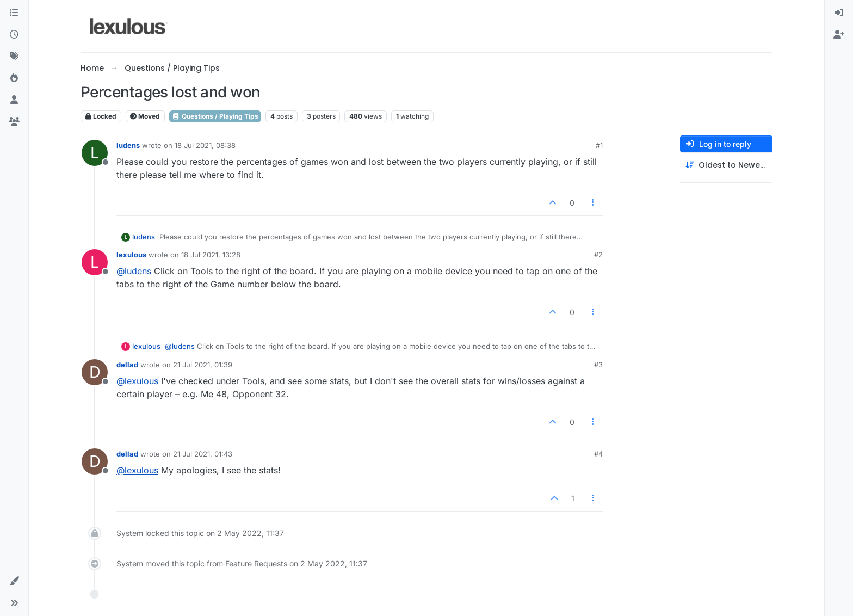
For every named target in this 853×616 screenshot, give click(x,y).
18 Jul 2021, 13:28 (211, 255)
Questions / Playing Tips (215, 116)
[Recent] (14, 35)
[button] (14, 581)
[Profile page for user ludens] (95, 153)
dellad (127, 365)
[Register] (839, 35)
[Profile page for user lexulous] (95, 262)
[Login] (839, 13)
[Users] (14, 100)
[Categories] (14, 13)
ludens (128, 145)
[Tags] (14, 57)
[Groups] (14, 122)
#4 (598, 454)
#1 (599, 145)
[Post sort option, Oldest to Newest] (726, 165)
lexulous (131, 255)
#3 (598, 365)
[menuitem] (839, 13)
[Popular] (14, 78)
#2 (598, 255)
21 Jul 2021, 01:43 (203, 454)
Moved (145, 116)
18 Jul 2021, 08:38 (205, 145)
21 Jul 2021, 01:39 (203, 365)
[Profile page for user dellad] (95, 372)
